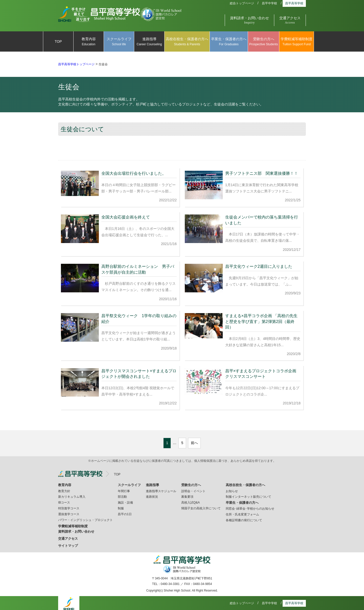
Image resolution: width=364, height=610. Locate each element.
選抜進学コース (69, 513)
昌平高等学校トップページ (76, 64)
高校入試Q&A (190, 501)
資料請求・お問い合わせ (249, 20)
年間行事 (124, 490)
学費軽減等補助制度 (297, 42)
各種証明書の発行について (244, 519)
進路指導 (149, 42)
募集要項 (187, 495)
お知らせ (232, 490)
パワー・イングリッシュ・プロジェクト (85, 518)
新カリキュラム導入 (72, 495)
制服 (121, 507)
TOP (58, 41)
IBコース (64, 501)
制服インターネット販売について (248, 495)
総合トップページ (242, 3)
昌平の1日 (125, 513)
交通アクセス (290, 20)
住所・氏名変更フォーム (242, 513)
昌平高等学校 (294, 3)
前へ (194, 441)
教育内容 (89, 42)
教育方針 (64, 490)
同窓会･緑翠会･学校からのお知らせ (250, 507)
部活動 (122, 495)
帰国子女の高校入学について (201, 507)
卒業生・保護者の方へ (229, 42)
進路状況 (152, 495)
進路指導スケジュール (161, 490)
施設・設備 (125, 501)
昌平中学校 (269, 3)
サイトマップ (68, 544)
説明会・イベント (193, 490)
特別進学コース (69, 507)
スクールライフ (119, 42)
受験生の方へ (264, 42)
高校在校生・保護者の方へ (187, 42)
